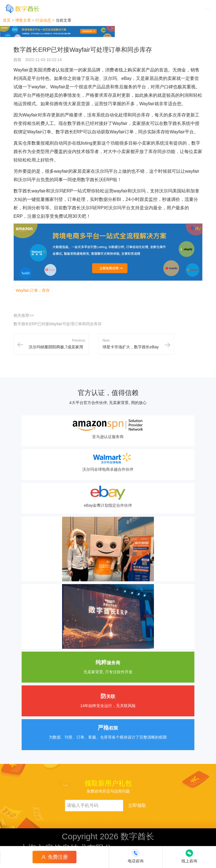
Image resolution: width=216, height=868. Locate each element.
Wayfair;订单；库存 (33, 290)
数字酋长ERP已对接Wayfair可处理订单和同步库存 (58, 324)
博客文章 (23, 20)
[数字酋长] (22, 9)
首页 (7, 20)
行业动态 (43, 20)
